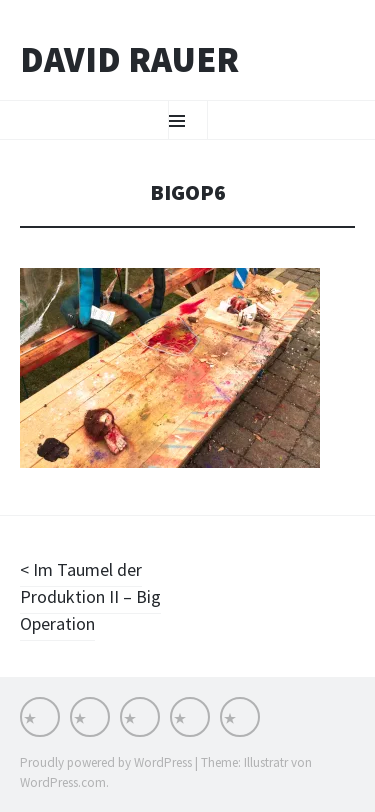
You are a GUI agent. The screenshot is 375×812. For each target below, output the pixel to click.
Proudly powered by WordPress (106, 762)
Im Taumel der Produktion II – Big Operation (90, 596)
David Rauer (129, 60)
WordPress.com (63, 782)
